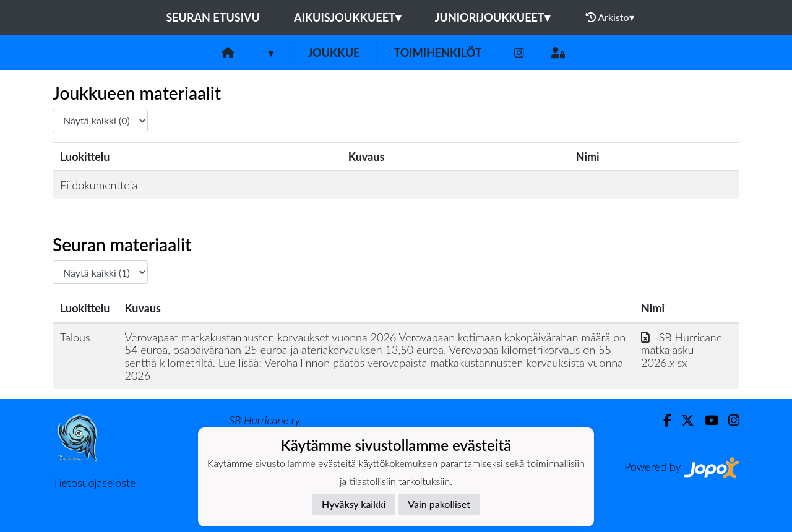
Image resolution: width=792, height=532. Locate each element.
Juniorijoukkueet (493, 17)
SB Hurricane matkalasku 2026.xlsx (682, 350)
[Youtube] (706, 420)
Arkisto (610, 17)
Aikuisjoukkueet (347, 17)
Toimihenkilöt (437, 53)
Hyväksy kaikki (354, 504)
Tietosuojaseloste (94, 483)
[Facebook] (662, 420)
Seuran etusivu (213, 17)
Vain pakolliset (439, 504)
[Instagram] (519, 53)
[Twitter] (683, 420)
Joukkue (334, 53)
